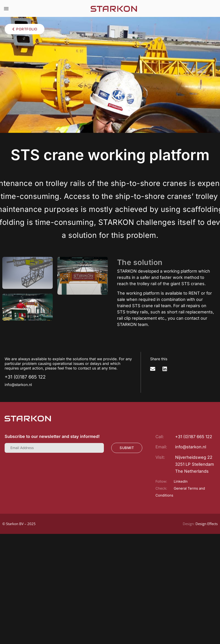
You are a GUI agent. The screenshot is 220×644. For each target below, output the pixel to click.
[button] (6, 8)
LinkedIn (181, 481)
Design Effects (207, 524)
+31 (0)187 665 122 (25, 377)
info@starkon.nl (18, 385)
